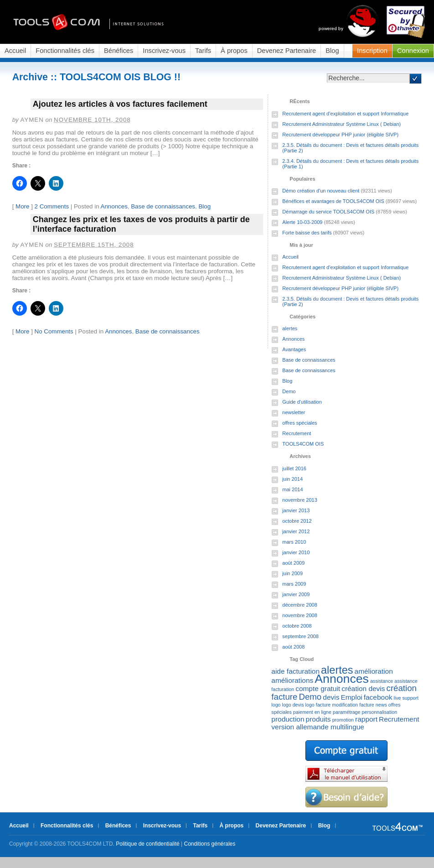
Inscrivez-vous (164, 51)
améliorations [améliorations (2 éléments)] (292, 680)
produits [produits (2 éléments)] (318, 719)
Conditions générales (210, 844)
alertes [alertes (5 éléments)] (337, 670)
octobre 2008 (297, 626)
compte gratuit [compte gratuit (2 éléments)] (318, 689)
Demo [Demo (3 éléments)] (310, 697)
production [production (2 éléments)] (288, 719)
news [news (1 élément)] (381, 705)
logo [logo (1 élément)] (276, 705)
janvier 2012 (296, 531)
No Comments (54, 331)
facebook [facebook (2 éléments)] (378, 697)
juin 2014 (292, 479)
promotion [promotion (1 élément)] (343, 720)
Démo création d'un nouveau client (321, 191)
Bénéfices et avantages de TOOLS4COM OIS (333, 201)
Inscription (372, 51)
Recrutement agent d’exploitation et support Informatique (345, 114)
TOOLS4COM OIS (303, 444)
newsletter (294, 412)
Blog (332, 51)
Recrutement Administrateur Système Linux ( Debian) (341, 124)
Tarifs (203, 51)
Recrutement (297, 433)
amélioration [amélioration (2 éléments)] (374, 671)
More (22, 206)
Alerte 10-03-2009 (302, 222)
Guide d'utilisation (302, 402)
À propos (234, 51)
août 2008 (293, 647)
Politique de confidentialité (147, 844)
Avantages (294, 349)
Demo (289, 391)
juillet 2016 (294, 468)
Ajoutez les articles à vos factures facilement (120, 104)
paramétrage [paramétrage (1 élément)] (346, 712)
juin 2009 (292, 573)
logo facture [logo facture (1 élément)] (318, 705)
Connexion (413, 51)
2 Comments (52, 206)
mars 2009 (294, 584)
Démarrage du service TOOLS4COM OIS (328, 212)
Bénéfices (119, 51)
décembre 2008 (300, 605)
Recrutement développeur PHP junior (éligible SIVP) (340, 135)
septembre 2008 (300, 636)
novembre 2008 (300, 615)
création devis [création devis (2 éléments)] (363, 689)
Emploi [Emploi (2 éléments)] (351, 697)
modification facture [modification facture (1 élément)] (353, 705)
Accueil (15, 51)
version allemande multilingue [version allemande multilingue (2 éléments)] (318, 727)
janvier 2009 (296, 594)
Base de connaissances (163, 206)
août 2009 (293, 563)
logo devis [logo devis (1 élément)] (293, 705)
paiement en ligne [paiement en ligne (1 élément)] (312, 712)
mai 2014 (292, 489)
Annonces (114, 206)
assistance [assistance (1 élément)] (382, 681)
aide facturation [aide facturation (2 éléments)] (295, 671)
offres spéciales (300, 423)
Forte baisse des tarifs (307, 233)
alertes (290, 328)
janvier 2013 (296, 510)
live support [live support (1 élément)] (406, 698)
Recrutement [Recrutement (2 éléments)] (399, 719)
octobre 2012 (297, 521)
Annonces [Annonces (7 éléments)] (342, 679)
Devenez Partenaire (287, 51)
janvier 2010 (296, 552)
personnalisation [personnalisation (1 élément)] (380, 712)
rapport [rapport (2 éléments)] (366, 719)
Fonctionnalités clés (65, 51)
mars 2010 (294, 542)
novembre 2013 (300, 500)
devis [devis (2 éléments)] (331, 697)
